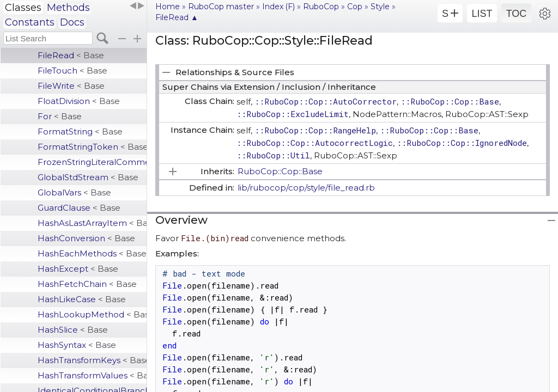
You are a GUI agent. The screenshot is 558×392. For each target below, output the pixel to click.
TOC (517, 14)
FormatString (80, 131)
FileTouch (72, 71)
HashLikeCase (82, 299)
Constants (30, 22)
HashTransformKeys (92, 360)
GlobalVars (74, 192)
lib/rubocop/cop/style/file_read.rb (306, 188)
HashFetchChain (87, 284)
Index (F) (278, 7)
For (60, 116)
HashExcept (78, 269)
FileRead (71, 55)
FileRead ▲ (177, 17)
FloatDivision (79, 101)
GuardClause (79, 208)
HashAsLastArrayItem (92, 223)
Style (380, 7)
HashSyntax (77, 345)
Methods (68, 8)
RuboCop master (221, 7)
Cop (355, 7)
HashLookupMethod (92, 314)
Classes (23, 8)
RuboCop (321, 7)
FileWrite (71, 86)
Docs (72, 22)
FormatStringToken (92, 147)
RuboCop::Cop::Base (280, 171)
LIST (482, 14)
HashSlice (73, 330)
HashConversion (86, 238)
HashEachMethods (92, 253)
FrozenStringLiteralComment (92, 162)
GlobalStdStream (88, 177)
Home (168, 7)
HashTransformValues (92, 375)
